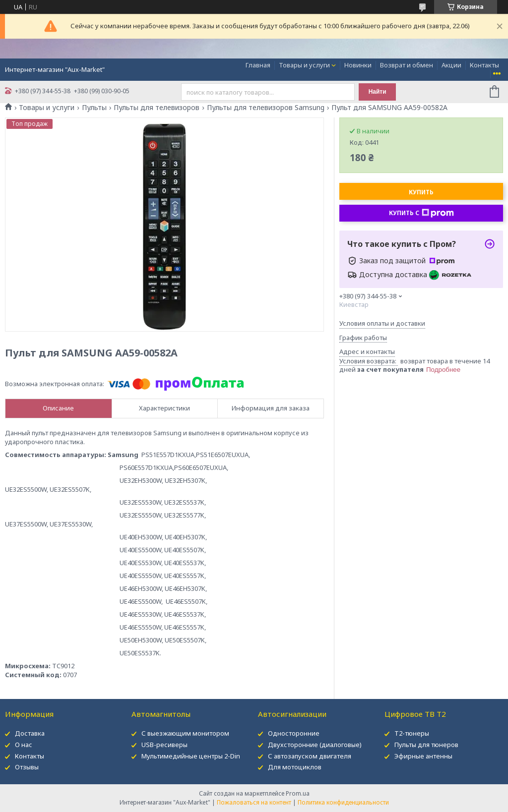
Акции (451, 65)
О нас (24, 745)
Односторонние (294, 733)
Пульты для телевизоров (157, 108)
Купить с (421, 213)
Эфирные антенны (423, 756)
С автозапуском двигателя (310, 756)
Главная (258, 65)
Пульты (94, 108)
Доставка (30, 733)
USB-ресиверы (164, 745)
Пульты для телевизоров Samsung (266, 108)
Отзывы (27, 767)
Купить (421, 192)
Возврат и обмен (407, 65)
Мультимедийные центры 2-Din (191, 756)
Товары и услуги (304, 65)
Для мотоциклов (295, 767)
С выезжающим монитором (185, 733)
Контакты (484, 65)
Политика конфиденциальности (343, 802)
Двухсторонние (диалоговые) (315, 745)
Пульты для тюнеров (426, 745)
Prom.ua (298, 793)
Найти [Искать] (378, 92)
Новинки (358, 65)
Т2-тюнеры (412, 733)
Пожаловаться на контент (254, 802)
